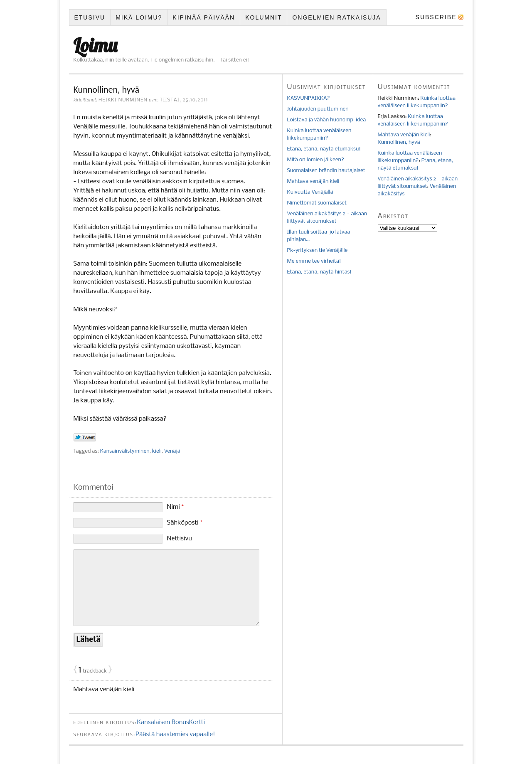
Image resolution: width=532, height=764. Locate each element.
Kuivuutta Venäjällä (310, 192)
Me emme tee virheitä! (314, 261)
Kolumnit (264, 17)
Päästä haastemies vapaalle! (175, 734)
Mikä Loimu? (139, 17)
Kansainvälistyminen (125, 451)
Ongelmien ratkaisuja (336, 17)
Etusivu (90, 17)
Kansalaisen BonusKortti (171, 722)
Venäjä (172, 451)
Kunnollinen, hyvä (399, 142)
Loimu (96, 45)
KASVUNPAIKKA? (309, 98)
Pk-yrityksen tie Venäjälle (318, 250)
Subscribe (436, 17)
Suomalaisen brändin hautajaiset (326, 171)
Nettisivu (180, 539)
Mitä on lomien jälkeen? (316, 160)
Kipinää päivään (204, 17)
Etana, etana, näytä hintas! (320, 272)
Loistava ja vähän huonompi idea (327, 120)
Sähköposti (185, 523)
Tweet (85, 438)
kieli (157, 451)
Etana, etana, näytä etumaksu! (324, 149)
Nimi (176, 507)
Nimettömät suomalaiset (317, 203)
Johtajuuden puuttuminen (318, 109)
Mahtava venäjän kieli (104, 690)
